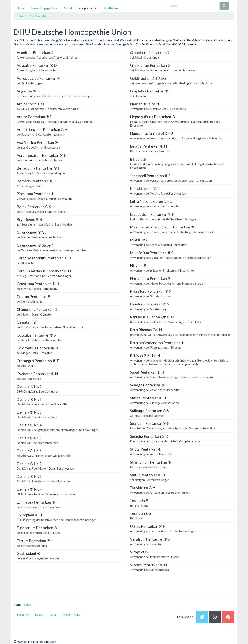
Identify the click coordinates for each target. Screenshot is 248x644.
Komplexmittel (88, 8)
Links (53, 615)
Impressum (23, 615)
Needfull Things (71, 615)
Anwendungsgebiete (44, 8)
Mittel (68, 8)
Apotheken (111, 8)
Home (20, 8)
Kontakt (40, 615)
